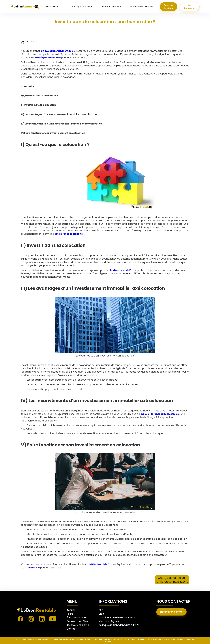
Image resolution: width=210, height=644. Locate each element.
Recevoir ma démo (171, 612)
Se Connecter (190, 7)
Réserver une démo (78, 625)
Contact (71, 629)
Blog (101, 614)
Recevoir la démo (169, 7)
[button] (54, 7)
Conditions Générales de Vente (117, 618)
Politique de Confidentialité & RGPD (119, 625)
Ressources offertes (141, 7)
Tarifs (70, 614)
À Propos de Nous (82, 7)
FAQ (101, 610)
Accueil (71, 610)
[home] (25, 7)
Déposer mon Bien (111, 7)
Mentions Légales (109, 621)
